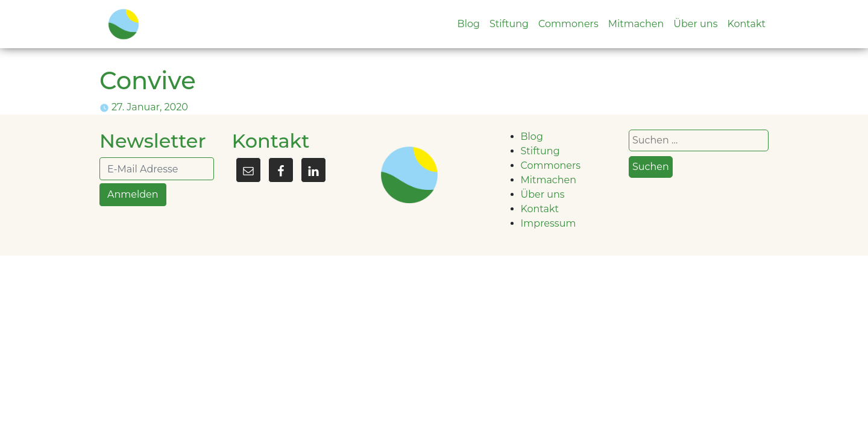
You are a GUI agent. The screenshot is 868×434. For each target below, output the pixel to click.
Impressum (549, 223)
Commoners (568, 24)
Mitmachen (636, 24)
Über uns (695, 24)
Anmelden (133, 194)
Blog (469, 24)
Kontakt (746, 24)
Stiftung (509, 24)
